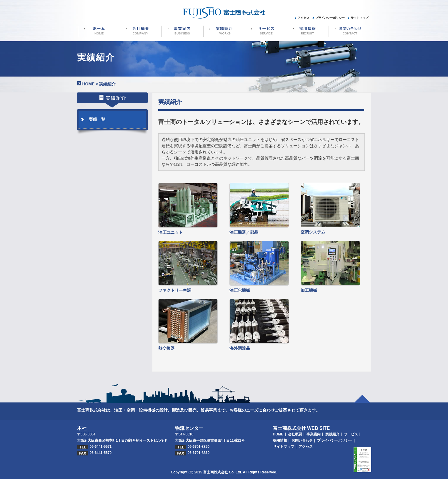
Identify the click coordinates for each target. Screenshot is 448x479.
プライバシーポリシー (335, 440)
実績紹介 (332, 434)
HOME (88, 84)
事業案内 (314, 434)
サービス (351, 434)
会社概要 (295, 434)
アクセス (306, 447)
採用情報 (280, 440)
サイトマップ (284, 447)
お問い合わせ (302, 440)
